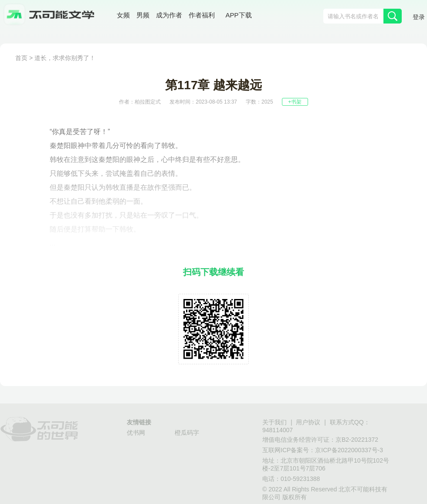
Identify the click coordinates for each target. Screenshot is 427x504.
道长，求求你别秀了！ (65, 58)
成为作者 (169, 15)
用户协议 (308, 422)
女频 (123, 15)
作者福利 (202, 15)
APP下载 (239, 15)
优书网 (136, 433)
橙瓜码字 (187, 433)
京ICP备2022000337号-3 (349, 450)
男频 (143, 15)
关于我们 (274, 422)
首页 (21, 58)
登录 (419, 17)
